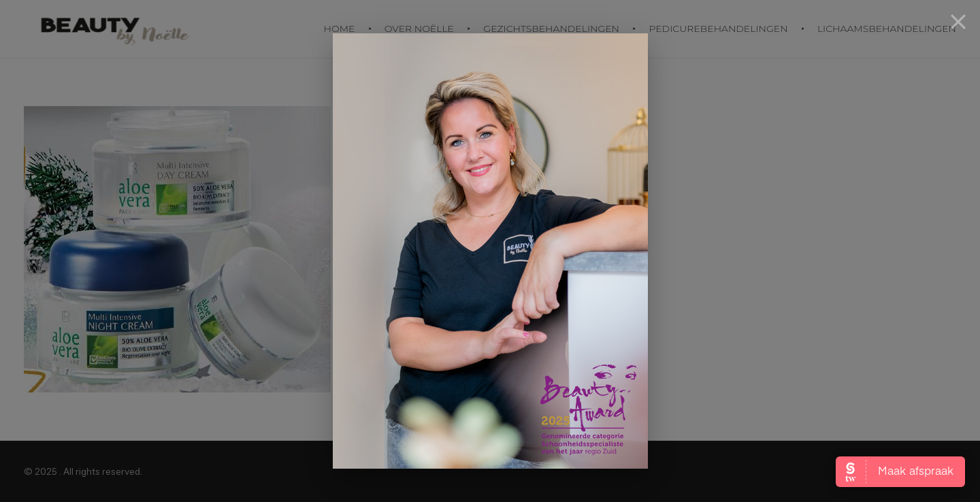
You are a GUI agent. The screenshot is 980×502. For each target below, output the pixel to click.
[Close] (958, 22)
